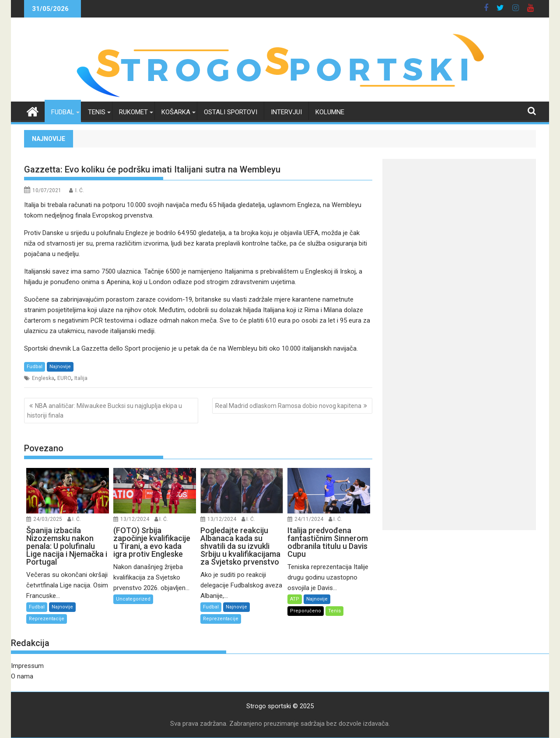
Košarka (176, 112)
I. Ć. (80, 190)
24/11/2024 (309, 519)
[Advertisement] (459, 220)
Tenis (97, 112)
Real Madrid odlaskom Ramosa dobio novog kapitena (288, 406)
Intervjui (286, 112)
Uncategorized (133, 599)
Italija (81, 378)
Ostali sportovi (231, 112)
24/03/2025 (48, 519)
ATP (295, 599)
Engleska (43, 378)
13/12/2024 (135, 519)
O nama (22, 676)
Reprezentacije (47, 619)
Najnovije (60, 367)
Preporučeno (306, 611)
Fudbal (63, 112)
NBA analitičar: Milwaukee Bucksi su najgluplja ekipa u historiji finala (105, 411)
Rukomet (133, 112)
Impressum (27, 666)
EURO (64, 378)
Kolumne (330, 112)
